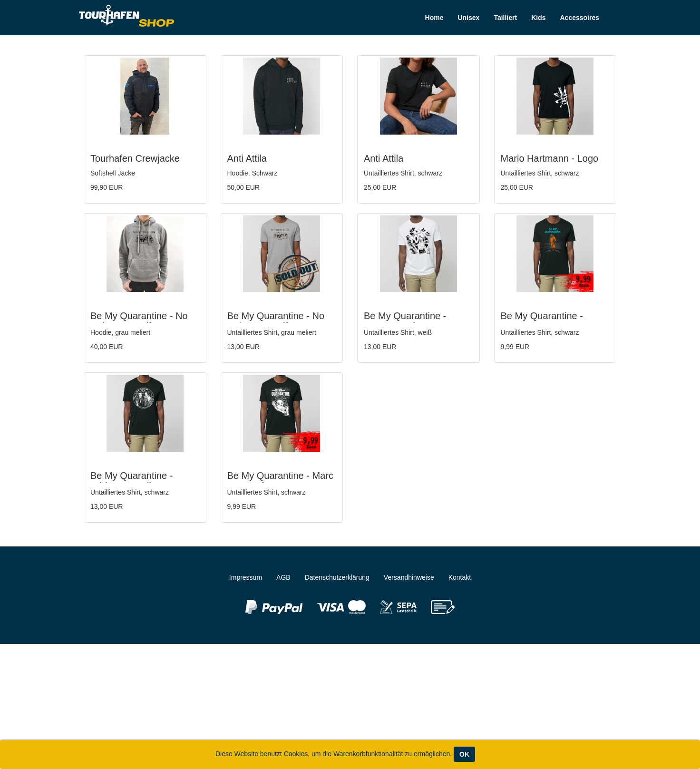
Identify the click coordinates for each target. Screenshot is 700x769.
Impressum (246, 577)
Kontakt (460, 577)
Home (434, 18)
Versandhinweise (409, 577)
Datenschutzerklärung (337, 577)
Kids (538, 18)
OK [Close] (464, 754)
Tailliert (505, 18)
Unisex (468, 18)
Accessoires (579, 18)
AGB (283, 577)
